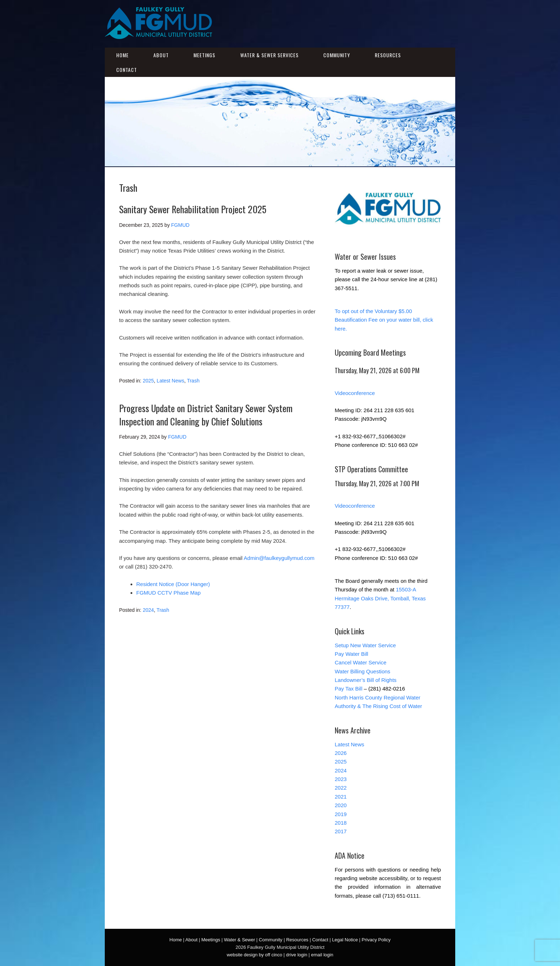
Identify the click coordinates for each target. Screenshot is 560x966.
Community (337, 55)
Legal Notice (345, 940)
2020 (341, 805)
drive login (297, 955)
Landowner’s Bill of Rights (366, 680)
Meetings (204, 55)
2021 (341, 797)
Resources (388, 55)
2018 (341, 823)
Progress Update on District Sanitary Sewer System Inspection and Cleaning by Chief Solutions (206, 414)
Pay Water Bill (352, 654)
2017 (341, 831)
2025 (148, 381)
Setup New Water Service (365, 645)
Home (122, 55)
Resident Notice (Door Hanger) (173, 584)
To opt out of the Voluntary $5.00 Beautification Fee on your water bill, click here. (384, 320)
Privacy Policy (376, 940)
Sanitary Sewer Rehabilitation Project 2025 (193, 209)
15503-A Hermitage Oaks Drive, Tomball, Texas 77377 (380, 598)
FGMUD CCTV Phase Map (168, 593)
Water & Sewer (239, 940)
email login (322, 955)
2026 (341, 753)
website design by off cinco (254, 955)
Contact (127, 70)
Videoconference (355, 393)
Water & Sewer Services (269, 55)
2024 (148, 610)
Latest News (170, 381)
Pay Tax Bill (348, 689)
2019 (341, 814)
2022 (341, 788)
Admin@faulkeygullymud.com (279, 558)
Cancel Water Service (361, 662)
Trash (193, 381)
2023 (341, 779)
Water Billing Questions (362, 671)
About (161, 55)
